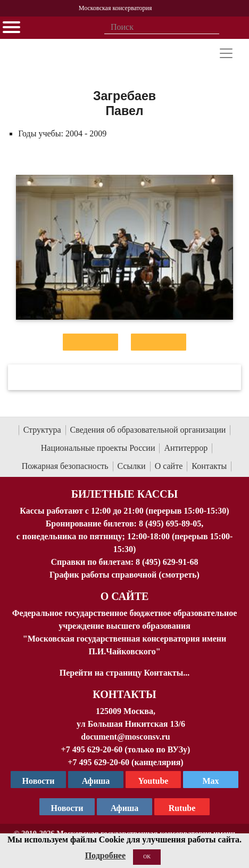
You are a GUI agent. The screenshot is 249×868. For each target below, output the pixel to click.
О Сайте (125, 596)
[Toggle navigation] (226, 53)
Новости (67, 808)
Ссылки (132, 466)
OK (147, 857)
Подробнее (105, 855)
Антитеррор (186, 448)
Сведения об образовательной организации (148, 430)
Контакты (209, 466)
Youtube (153, 781)
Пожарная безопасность (65, 466)
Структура (42, 430)
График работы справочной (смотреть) (124, 575)
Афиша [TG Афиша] (96, 781)
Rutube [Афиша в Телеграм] (182, 808)
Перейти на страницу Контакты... (124, 673)
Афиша (125, 808)
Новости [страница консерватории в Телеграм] (39, 781)
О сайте (169, 466)
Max (210, 781)
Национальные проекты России (98, 448)
